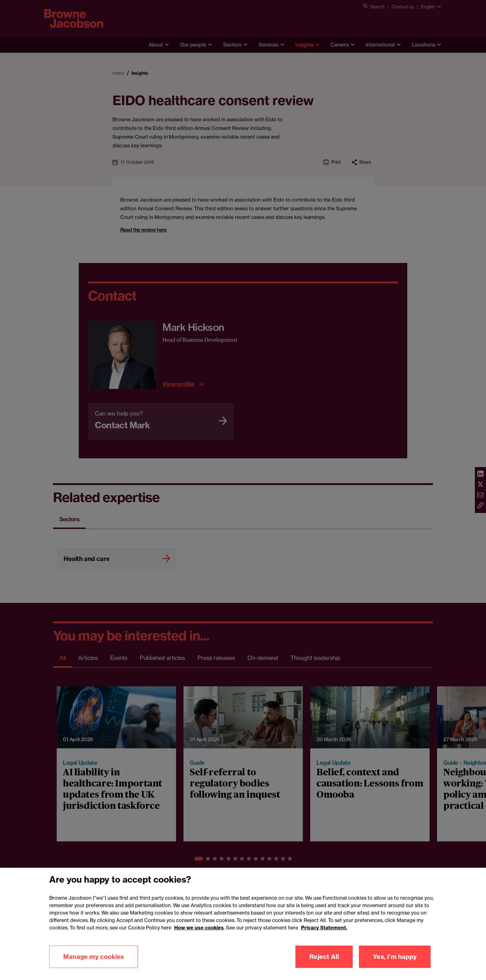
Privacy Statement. (324, 936)
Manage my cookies (94, 965)
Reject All (324, 965)
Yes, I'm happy (395, 965)
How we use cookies (199, 936)
